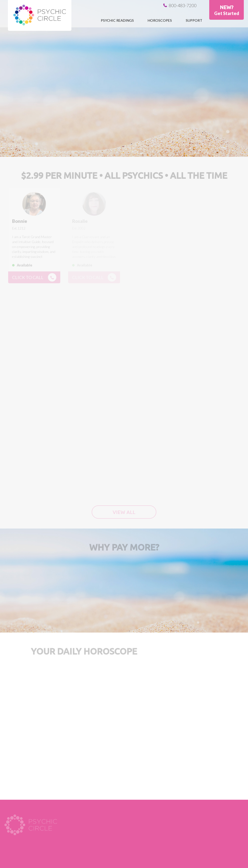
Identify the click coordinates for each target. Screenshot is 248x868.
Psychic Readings (117, 20)
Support (194, 20)
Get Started (227, 13)
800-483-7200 (183, 5)
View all (124, 512)
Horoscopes (160, 20)
